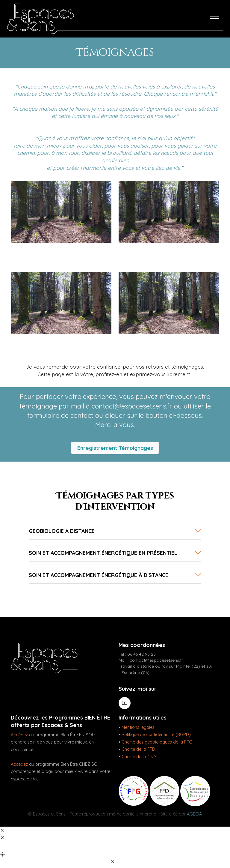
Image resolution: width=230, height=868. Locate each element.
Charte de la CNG (139, 757)
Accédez (19, 735)
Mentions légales (138, 727)
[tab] (115, 531)
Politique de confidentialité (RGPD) (156, 735)
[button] (115, 531)
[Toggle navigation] (215, 19)
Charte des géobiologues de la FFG (157, 742)
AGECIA (194, 814)
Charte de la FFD (138, 749)
